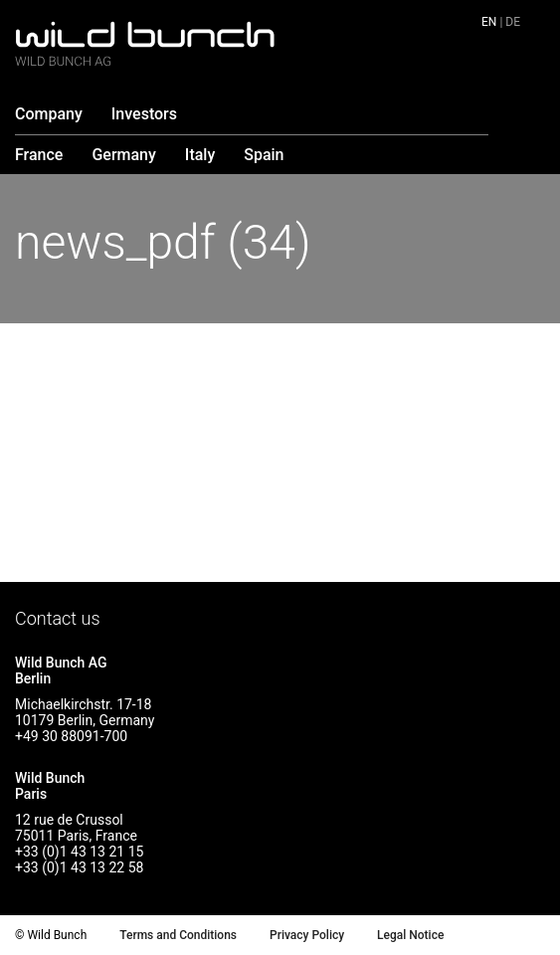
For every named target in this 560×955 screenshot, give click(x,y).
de (513, 22)
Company (49, 114)
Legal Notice (410, 935)
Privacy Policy (307, 935)
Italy (200, 155)
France (39, 155)
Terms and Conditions (178, 935)
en (489, 22)
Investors (144, 114)
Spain (264, 155)
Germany (123, 155)
